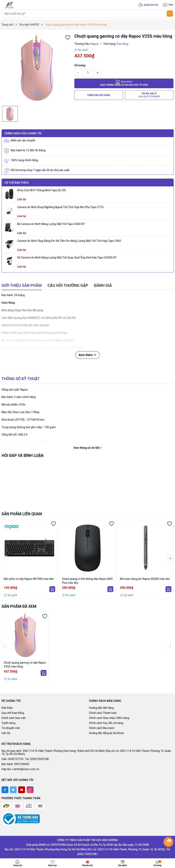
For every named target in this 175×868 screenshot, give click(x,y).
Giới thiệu (7, 708)
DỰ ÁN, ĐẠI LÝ (149, 95)
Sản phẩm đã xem (19, 606)
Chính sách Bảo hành (102, 728)
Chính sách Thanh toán (103, 713)
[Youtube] (22, 790)
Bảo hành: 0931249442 (15, 764)
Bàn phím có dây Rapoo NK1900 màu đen (29, 579)
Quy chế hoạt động (13, 713)
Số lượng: (80, 65)
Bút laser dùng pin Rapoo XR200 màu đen (145, 579)
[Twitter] (13, 790)
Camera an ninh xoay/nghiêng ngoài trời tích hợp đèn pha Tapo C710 (60, 207)
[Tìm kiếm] (170, 14)
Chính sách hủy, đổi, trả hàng (106, 723)
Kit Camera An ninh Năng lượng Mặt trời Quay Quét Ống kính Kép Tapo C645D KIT (67, 258)
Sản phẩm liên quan (22, 514)
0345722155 (151, 5)
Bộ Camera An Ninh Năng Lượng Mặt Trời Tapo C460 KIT (51, 224)
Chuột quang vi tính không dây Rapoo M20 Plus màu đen (87, 581)
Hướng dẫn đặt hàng (101, 708)
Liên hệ (6, 733)
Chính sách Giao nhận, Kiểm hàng (109, 718)
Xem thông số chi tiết (87, 448)
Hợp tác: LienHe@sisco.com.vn (20, 769)
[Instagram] (30, 790)
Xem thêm (87, 355)
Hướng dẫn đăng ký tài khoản (107, 733)
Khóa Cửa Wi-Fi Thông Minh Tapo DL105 (42, 190)
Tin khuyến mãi (11, 728)
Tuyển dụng (9, 723)
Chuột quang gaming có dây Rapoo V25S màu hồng (25, 665)
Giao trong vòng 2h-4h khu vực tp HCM (124, 83)
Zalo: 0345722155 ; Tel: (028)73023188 (25, 759)
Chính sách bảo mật (14, 718)
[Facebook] (5, 790)
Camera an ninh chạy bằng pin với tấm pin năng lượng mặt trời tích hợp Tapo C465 (69, 241)
